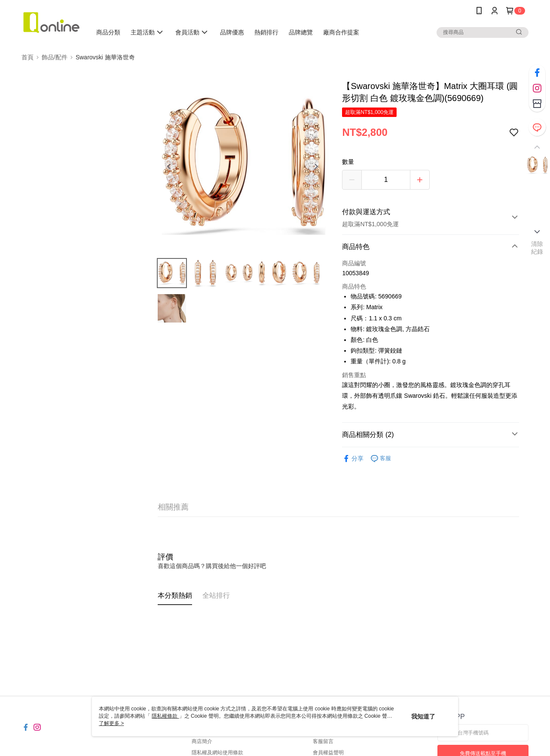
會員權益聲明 (328, 753)
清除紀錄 (537, 248)
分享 (353, 459)
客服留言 (323, 741)
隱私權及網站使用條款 (217, 753)
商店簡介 (202, 741)
